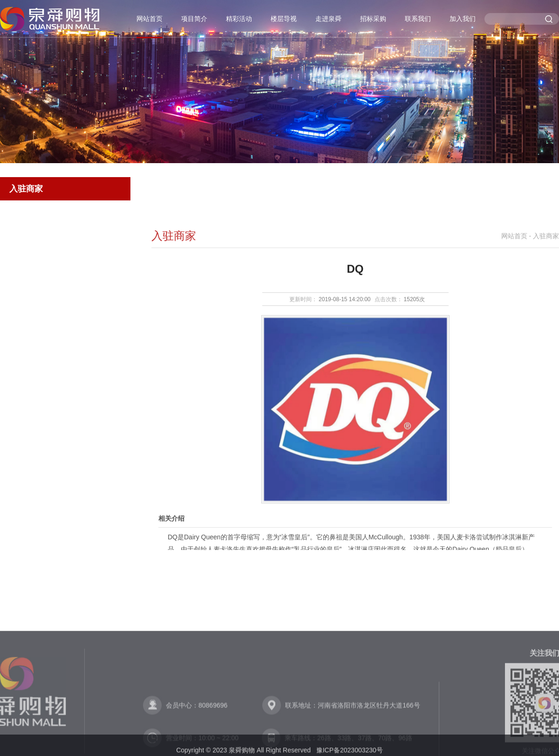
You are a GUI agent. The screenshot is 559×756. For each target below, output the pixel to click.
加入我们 (463, 19)
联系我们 (418, 19)
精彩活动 (239, 19)
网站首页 (150, 19)
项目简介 (194, 19)
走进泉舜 (328, 19)
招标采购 (373, 19)
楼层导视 (284, 19)
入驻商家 (26, 189)
